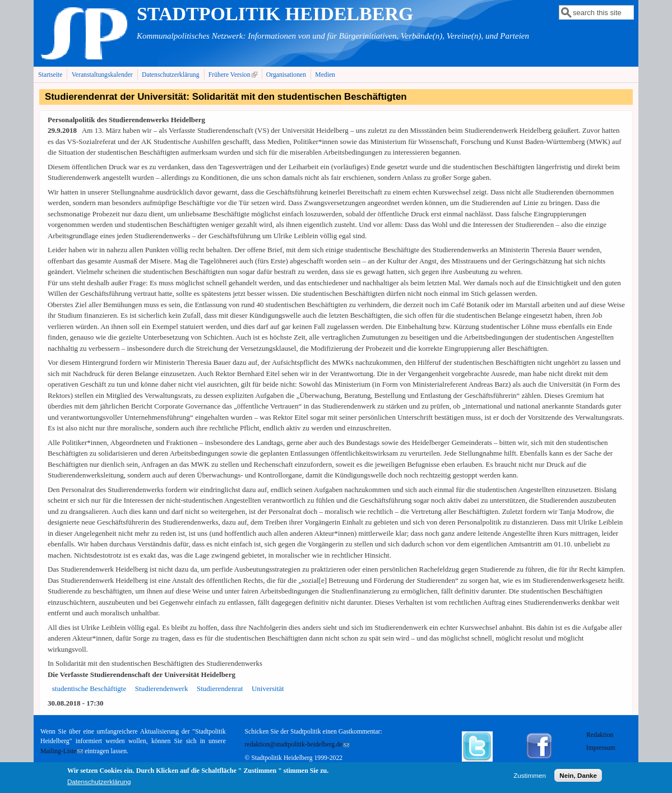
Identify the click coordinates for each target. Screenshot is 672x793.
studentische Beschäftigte (89, 688)
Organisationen (286, 75)
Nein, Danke (578, 778)
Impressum (601, 748)
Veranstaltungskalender (102, 75)
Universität (268, 688)
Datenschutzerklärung (171, 75)
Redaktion (601, 735)
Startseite (50, 75)
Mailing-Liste (62, 751)
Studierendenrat (220, 688)
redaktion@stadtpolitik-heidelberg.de (297, 745)
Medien (325, 75)
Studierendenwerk (162, 688)
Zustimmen (530, 778)
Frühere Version (234, 75)
